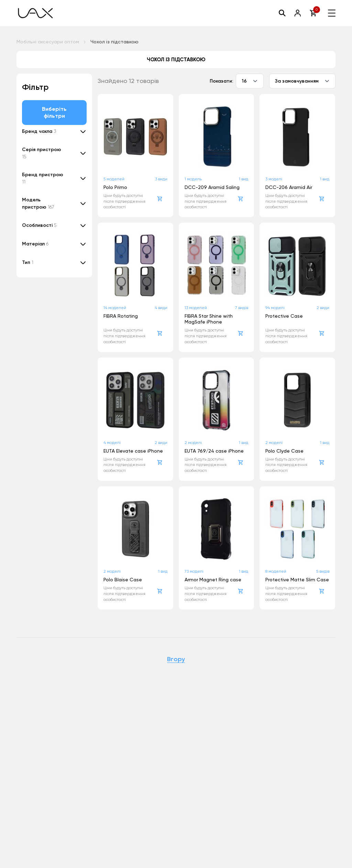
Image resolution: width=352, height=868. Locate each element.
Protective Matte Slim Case (297, 580)
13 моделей (196, 308)
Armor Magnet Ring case (213, 580)
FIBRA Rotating (121, 316)
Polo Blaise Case (123, 580)
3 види (161, 179)
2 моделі (193, 443)
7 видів (242, 308)
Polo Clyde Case (284, 451)
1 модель (193, 179)
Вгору (176, 659)
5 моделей (114, 179)
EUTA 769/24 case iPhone (214, 451)
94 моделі (275, 308)
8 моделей (276, 571)
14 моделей (115, 308)
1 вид (244, 179)
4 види (161, 308)
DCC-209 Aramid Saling (212, 187)
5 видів (323, 571)
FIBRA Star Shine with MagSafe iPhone (209, 319)
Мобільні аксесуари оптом (48, 42)
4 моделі (112, 443)
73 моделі (194, 571)
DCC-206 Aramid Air (289, 187)
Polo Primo (115, 187)
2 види (323, 308)
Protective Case (284, 316)
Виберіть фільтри (54, 112)
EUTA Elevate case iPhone (133, 451)
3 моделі (274, 179)
